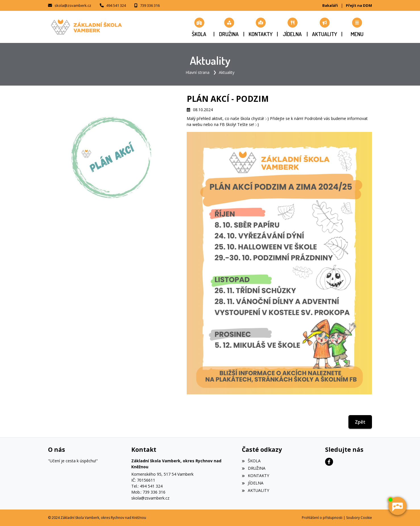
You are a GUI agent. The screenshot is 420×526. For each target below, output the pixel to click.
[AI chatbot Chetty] (397, 506)
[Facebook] (329, 462)
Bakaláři (330, 5)
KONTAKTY (255, 476)
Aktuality (227, 72)
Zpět (360, 422)
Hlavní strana (197, 72)
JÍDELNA (252, 483)
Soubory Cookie (359, 518)
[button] (357, 27)
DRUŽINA (253, 468)
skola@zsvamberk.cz (73, 5)
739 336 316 (150, 5)
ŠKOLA (251, 461)
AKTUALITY (255, 490)
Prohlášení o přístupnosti (322, 518)
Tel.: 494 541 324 (147, 486)
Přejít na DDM (359, 5)
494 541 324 (116, 5)
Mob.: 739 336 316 (148, 492)
